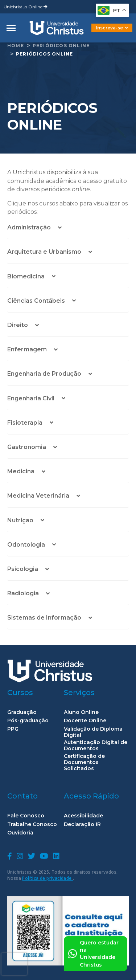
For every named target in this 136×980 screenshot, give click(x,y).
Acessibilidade (83, 816)
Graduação (22, 712)
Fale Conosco (26, 816)
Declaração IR (82, 824)
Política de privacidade (48, 878)
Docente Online (85, 721)
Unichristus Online (26, 7)
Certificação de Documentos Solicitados (84, 762)
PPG (13, 729)
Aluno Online (81, 712)
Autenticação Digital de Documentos (96, 746)
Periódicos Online (61, 46)
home (16, 46)
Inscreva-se (112, 28)
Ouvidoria (20, 833)
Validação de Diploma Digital (93, 732)
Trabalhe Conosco (32, 824)
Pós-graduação (28, 721)
